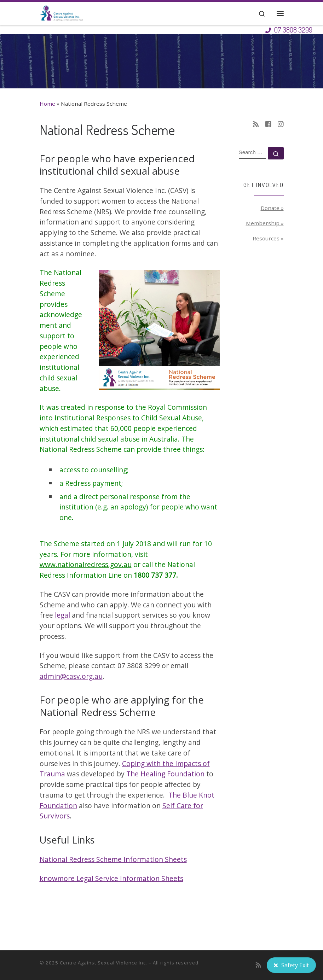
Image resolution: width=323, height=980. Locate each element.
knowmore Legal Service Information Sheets (111, 878)
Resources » (268, 238)
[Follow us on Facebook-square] (268, 124)
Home (47, 104)
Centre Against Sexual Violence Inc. (103, 963)
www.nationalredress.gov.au (86, 564)
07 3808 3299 (289, 30)
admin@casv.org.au (71, 676)
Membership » (265, 223)
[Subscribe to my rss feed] (256, 124)
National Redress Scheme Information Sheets (113, 859)
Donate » (272, 208)
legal (62, 615)
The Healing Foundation (165, 774)
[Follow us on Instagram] (281, 124)
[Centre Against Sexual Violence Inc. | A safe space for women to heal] (62, 12)
